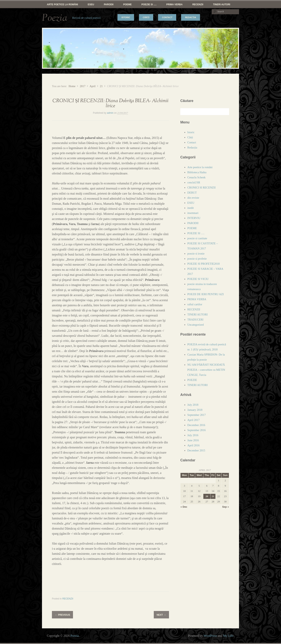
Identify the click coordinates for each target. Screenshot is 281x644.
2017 (83, 86)
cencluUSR (194, 182)
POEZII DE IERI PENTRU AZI (205, 294)
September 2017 (197, 415)
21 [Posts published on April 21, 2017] (213, 496)
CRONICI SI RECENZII (201, 188)
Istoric (126, 17)
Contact (167, 17)
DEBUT (192, 193)
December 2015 (196, 450)
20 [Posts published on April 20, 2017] (207, 496)
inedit (191, 208)
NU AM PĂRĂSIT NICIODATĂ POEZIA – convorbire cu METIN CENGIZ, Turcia (206, 370)
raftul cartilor (195, 304)
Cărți (146, 17)
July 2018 (193, 405)
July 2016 (193, 435)
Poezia (55, 18)
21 (101, 86)
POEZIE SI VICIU (198, 279)
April (92, 86)
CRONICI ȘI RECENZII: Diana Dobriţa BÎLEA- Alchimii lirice (110, 103)
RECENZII (198, 4)
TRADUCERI (195, 320)
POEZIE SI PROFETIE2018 (204, 264)
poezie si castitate (197, 238)
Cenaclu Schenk (196, 177)
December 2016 (196, 425)
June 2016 (193, 440)
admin (110, 113)
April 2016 (193, 445)
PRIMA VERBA (174, 4)
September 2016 (197, 430)
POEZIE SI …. (149, 4)
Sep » (225, 507)
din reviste (193, 198)
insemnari (193, 213)
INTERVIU (194, 218)
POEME (127, 4)
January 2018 (195, 410)
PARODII (109, 4)
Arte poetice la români (62, 4)
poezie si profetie (197, 259)
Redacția (191, 17)
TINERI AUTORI (222, 4)
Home (72, 86)
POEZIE (192, 380)
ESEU (91, 4)
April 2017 (193, 420)
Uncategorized (196, 325)
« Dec (184, 507)
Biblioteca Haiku (197, 172)
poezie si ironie (196, 254)
